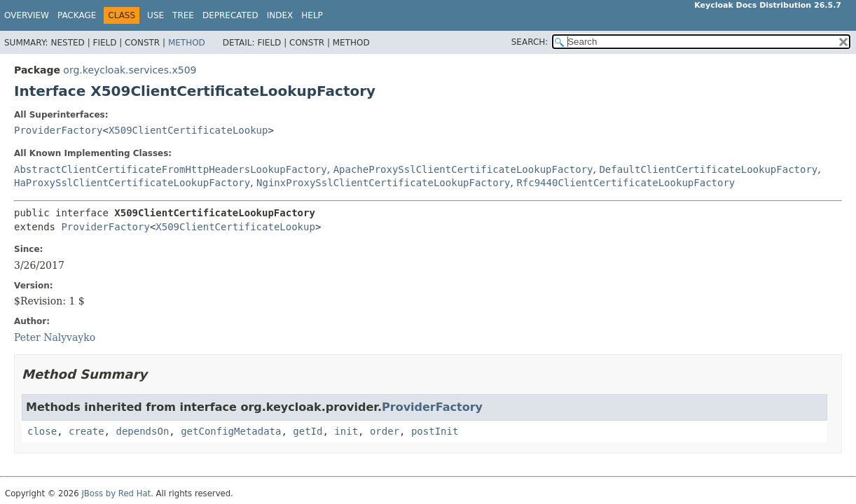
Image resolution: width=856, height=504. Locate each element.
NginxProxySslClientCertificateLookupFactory (383, 183)
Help (312, 15)
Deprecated (230, 15)
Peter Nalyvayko (55, 337)
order (385, 431)
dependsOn (142, 431)
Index (280, 15)
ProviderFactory (58, 130)
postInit (435, 431)
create (87, 431)
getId (308, 431)
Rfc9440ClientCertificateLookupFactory (626, 183)
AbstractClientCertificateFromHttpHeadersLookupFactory (171, 169)
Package (77, 15)
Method (187, 43)
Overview (27, 15)
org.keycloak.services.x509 (130, 70)
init (346, 431)
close (42, 431)
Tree (183, 15)
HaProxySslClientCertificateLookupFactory (132, 183)
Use (156, 15)
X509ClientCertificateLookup (188, 130)
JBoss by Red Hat (116, 493)
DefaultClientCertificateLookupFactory (708, 169)
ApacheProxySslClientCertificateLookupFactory (463, 169)
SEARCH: (530, 42)
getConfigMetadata (231, 431)
